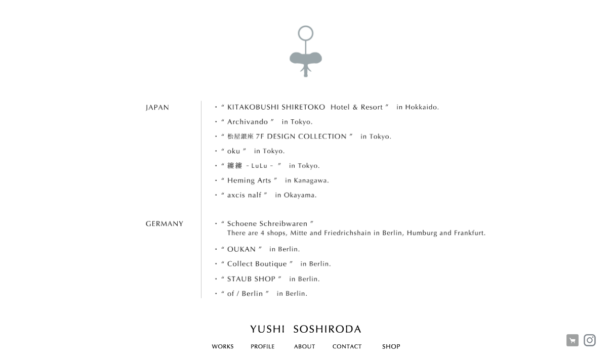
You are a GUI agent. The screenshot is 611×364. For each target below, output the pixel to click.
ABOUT (304, 348)
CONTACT (347, 348)
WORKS (222, 348)
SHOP (391, 348)
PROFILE (262, 348)
